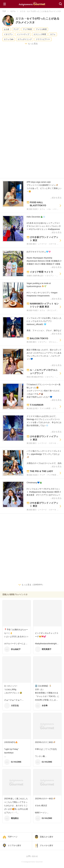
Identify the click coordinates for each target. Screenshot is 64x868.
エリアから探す (15, 845)
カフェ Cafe (9, 39)
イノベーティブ (23, 34)
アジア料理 (27, 29)
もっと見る (33, 44)
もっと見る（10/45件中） (33, 585)
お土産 (7, 29)
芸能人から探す (47, 837)
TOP (4, 11)
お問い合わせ (32, 856)
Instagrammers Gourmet (32, 4)
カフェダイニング (25, 39)
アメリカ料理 (41, 29)
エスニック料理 (40, 34)
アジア (16, 29)
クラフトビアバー (43, 39)
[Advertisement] (32, 82)
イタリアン (8, 34)
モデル (13, 11)
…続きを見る (56, 198)
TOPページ (13, 837)
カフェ (53, 34)
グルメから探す (47, 845)
